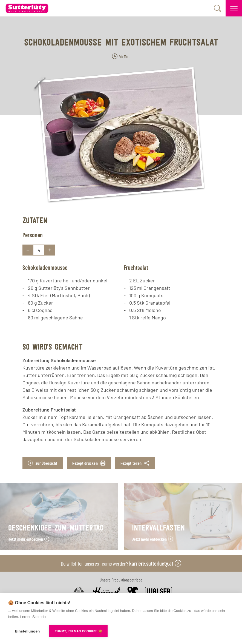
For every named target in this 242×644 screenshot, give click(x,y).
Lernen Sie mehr (33, 617)
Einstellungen (27, 631)
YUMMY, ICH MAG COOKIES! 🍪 (78, 631)
